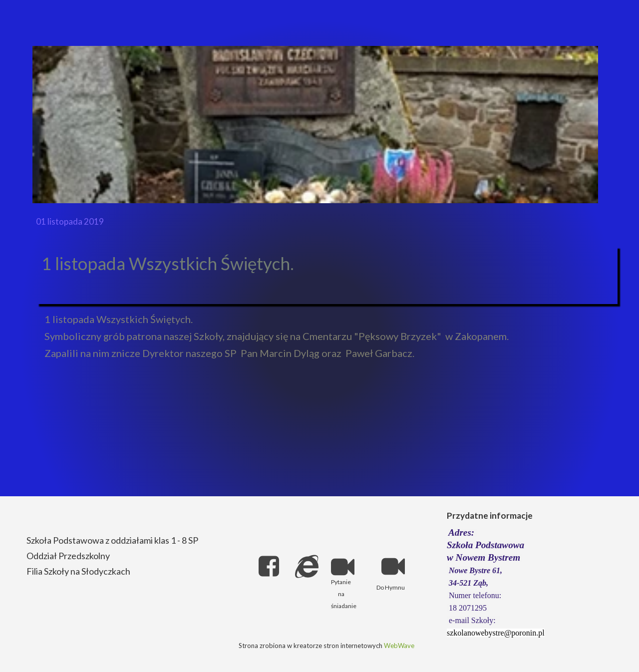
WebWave (399, 646)
